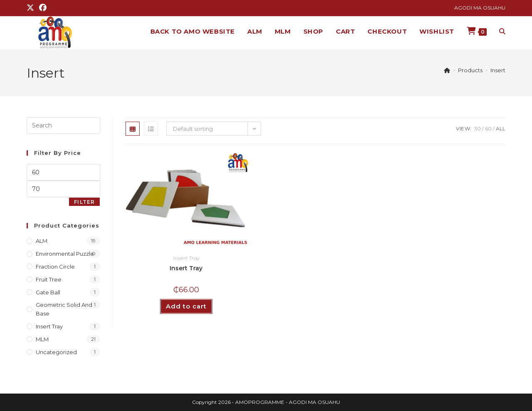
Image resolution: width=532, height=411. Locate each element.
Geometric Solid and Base (64, 309)
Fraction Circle (55, 267)
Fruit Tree (49, 279)
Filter (84, 202)
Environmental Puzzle (65, 254)
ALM (42, 241)
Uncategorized (56, 352)
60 (488, 128)
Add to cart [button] (186, 306)
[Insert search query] (63, 125)
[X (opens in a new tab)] (32, 8)
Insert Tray (186, 258)
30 (478, 128)
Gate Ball (48, 292)
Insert (498, 70)
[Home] (447, 70)
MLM (42, 339)
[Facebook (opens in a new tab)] (43, 8)
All (501, 128)
